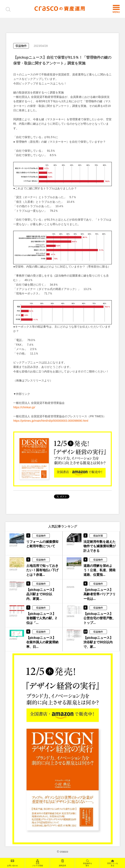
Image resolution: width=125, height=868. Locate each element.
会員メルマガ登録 (38, 863)
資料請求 (62, 863)
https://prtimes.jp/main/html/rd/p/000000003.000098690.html (51, 421)
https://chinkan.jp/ (24, 407)
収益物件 (21, 46)
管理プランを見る (113, 863)
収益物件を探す (88, 863)
